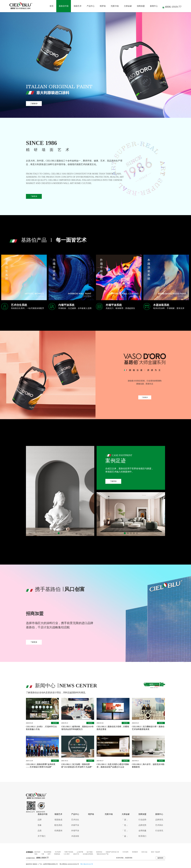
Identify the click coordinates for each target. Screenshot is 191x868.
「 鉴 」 (125, 836)
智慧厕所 (135, 852)
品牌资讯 (159, 820)
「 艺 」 (125, 831)
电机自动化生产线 (103, 854)
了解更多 (34, 196)
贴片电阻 (90, 852)
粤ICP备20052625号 (87, 864)
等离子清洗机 (69, 852)
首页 (52, 6)
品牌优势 (142, 825)
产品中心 (91, 6)
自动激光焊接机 (88, 854)
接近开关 (76, 854)
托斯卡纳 (115, 6)
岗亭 (49, 854)
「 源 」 (125, 820)
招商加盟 (141, 6)
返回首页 (160, 858)
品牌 (40, 820)
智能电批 (57, 854)
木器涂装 (75, 836)
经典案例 (58, 831)
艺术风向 (159, 825)
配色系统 (58, 825)
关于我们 (42, 836)
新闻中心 (154, 6)
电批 (36, 854)
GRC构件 (67, 854)
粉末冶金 (144, 852)
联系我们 (142, 836)
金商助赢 (142, 831)
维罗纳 (103, 6)
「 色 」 (125, 825)
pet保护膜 (80, 852)
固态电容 (37, 852)
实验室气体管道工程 (112, 852)
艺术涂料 (58, 852)
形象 (40, 825)
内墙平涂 (75, 825)
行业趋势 (142, 820)
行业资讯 (159, 831)
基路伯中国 (64, 6)
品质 (40, 831)
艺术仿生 (75, 820)
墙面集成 (58, 820)
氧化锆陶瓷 (48, 852)
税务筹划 (99, 852)
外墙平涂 (75, 831)
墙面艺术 (78, 6)
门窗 (43, 854)
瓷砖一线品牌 (155, 852)
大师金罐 (128, 6)
